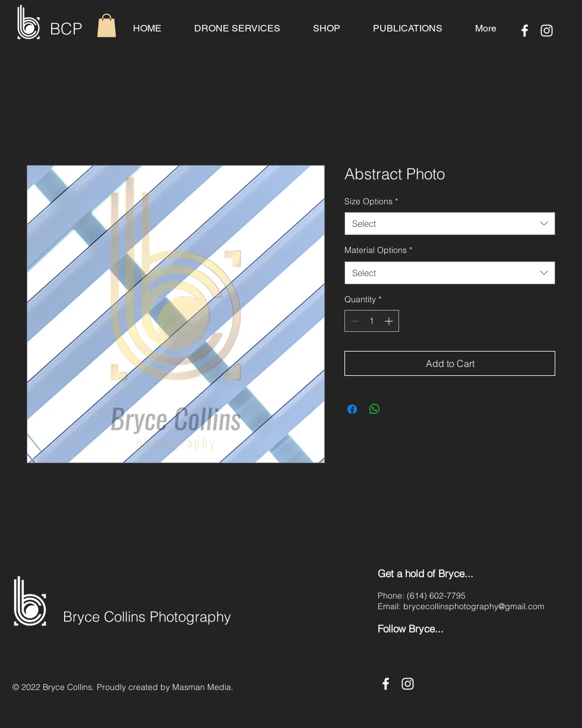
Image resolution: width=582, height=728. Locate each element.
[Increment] (390, 321)
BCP (66, 29)
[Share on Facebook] (352, 409)
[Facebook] (525, 31)
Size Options (371, 201)
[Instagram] (547, 31)
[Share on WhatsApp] (375, 409)
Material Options (378, 250)
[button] (107, 25)
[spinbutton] (372, 321)
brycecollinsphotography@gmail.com (474, 606)
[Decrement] (354, 321)
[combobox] (450, 224)
